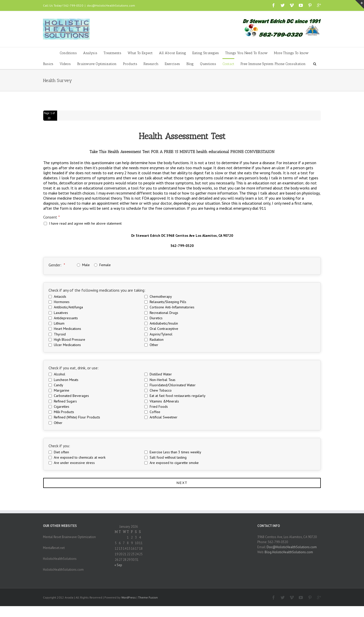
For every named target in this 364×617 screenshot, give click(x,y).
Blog (190, 64)
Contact (228, 64)
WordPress (129, 597)
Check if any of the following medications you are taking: (97, 290)
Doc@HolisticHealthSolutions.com (292, 547)
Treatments (112, 53)
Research (151, 64)
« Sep (118, 565)
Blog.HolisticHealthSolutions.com (289, 552)
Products (130, 64)
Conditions (68, 53)
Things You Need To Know (246, 53)
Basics (48, 64)
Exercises (172, 64)
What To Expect (140, 53)
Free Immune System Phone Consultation (273, 64)
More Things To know (291, 53)
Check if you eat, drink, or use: (74, 368)
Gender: (57, 265)
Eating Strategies (206, 53)
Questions (208, 64)
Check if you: (59, 446)
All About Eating (173, 53)
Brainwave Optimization (97, 64)
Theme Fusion (148, 597)
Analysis (90, 53)
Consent (51, 217)
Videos (65, 64)
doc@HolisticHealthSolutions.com (111, 5)
